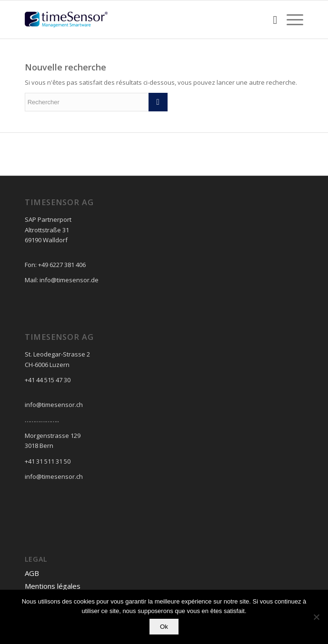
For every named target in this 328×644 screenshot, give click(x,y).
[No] (316, 617)
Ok (164, 627)
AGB (32, 573)
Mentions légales (53, 586)
